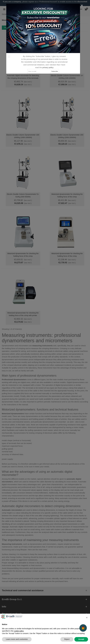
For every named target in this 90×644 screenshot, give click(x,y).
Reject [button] (67, 639)
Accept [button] (81, 639)
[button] (87, 618)
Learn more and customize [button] (17, 639)
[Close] (82, 6)
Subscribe (55, 71)
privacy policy (48, 67)
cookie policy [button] (19, 631)
